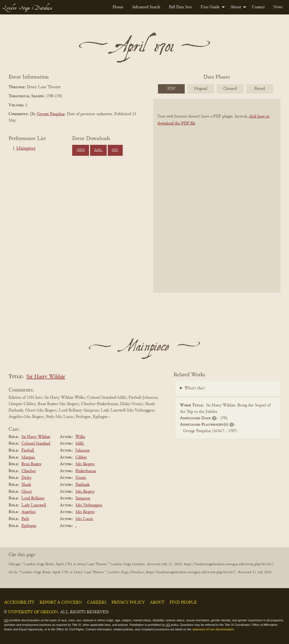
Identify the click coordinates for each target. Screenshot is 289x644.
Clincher (29, 471)
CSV (115, 150)
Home (118, 7)
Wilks (80, 437)
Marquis (28, 457)
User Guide (210, 7)
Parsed (260, 89)
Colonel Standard (36, 444)
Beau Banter (31, 464)
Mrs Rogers (85, 464)
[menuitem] (118, 7)
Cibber (81, 457)
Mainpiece (26, 149)
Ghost (27, 492)
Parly (25, 519)
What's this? (195, 388)
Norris (81, 478)
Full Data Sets (180, 7)
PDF (171, 89)
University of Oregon (33, 612)
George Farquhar (51, 114)
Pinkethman (86, 471)
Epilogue (29, 526)
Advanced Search (146, 7)
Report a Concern (61, 603)
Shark (26, 485)
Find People (183, 603)
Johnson (82, 451)
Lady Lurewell (34, 505)
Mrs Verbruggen (89, 505)
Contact (258, 7)
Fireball (28, 451)
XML (98, 150)
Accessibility (19, 603)
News (278, 7)
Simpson (83, 498)
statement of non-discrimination (213, 629)
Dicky (26, 478)
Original (201, 89)
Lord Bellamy (33, 498)
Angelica (28, 512)
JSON (81, 150)
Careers (97, 603)
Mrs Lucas (84, 519)
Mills (80, 444)
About (236, 7)
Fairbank (82, 485)
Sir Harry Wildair (46, 377)
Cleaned (230, 89)
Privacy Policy (128, 603)
